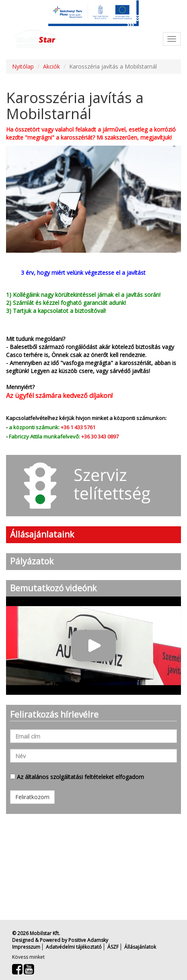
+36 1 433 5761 (78, 427)
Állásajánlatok (140, 947)
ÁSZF (113, 947)
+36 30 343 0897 (100, 436)
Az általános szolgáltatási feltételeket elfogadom (77, 777)
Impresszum (26, 947)
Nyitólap (23, 66)
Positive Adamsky (88, 940)
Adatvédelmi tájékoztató (74, 947)
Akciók (51, 66)
